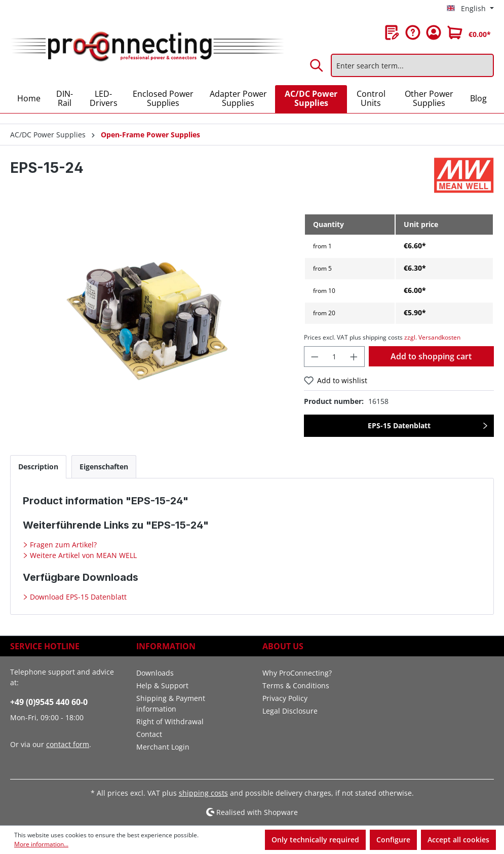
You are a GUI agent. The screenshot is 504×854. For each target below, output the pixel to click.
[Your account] (434, 32)
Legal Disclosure (290, 711)
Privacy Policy (285, 698)
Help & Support (162, 685)
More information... (41, 844)
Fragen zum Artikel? (62, 545)
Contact (149, 734)
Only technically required (315, 840)
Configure (393, 840)
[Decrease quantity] (315, 357)
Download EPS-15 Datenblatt (77, 597)
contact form (68, 744)
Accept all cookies (458, 840)
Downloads (155, 673)
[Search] (317, 65)
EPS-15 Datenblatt (399, 425)
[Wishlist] (392, 32)
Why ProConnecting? (297, 673)
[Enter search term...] (412, 65)
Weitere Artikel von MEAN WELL (82, 555)
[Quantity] (335, 357)
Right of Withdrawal (170, 721)
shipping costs (203, 793)
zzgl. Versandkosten (432, 337)
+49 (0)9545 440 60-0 (49, 702)
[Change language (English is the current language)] (470, 9)
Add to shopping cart (431, 356)
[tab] (38, 467)
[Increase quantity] (354, 357)
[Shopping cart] (469, 32)
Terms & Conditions (296, 685)
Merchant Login (163, 747)
